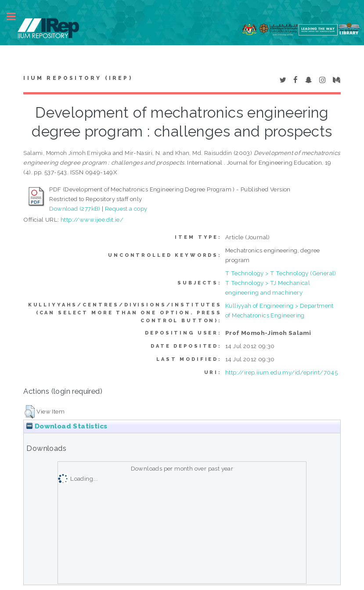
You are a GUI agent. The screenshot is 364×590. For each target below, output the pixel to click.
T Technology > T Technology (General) (281, 273)
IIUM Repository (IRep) (78, 78)
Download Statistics (67, 426)
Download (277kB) (75, 209)
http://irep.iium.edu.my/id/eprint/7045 (281, 372)
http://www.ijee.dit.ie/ (92, 219)
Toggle (16, 16)
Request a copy (126, 209)
